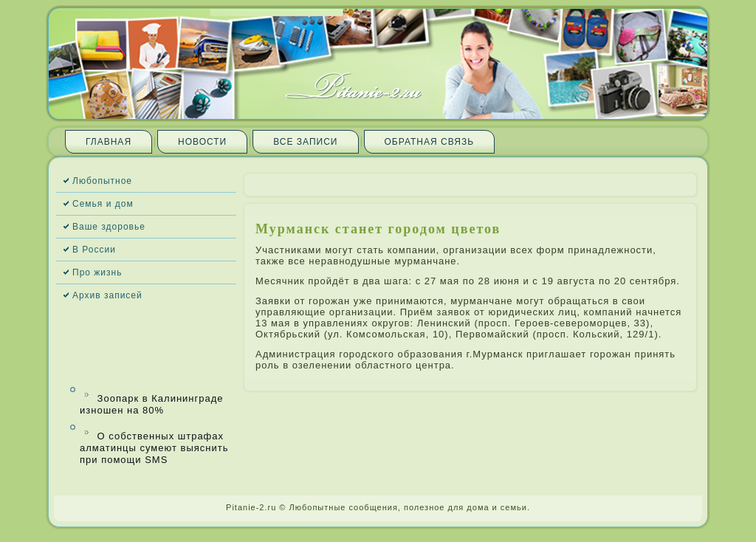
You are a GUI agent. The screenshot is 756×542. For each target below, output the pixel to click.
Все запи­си (305, 142)
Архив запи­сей (107, 295)
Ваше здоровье (109, 227)
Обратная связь (430, 142)
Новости (202, 142)
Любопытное (102, 181)
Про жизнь (97, 272)
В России (94, 250)
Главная (109, 142)
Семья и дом (103, 204)
